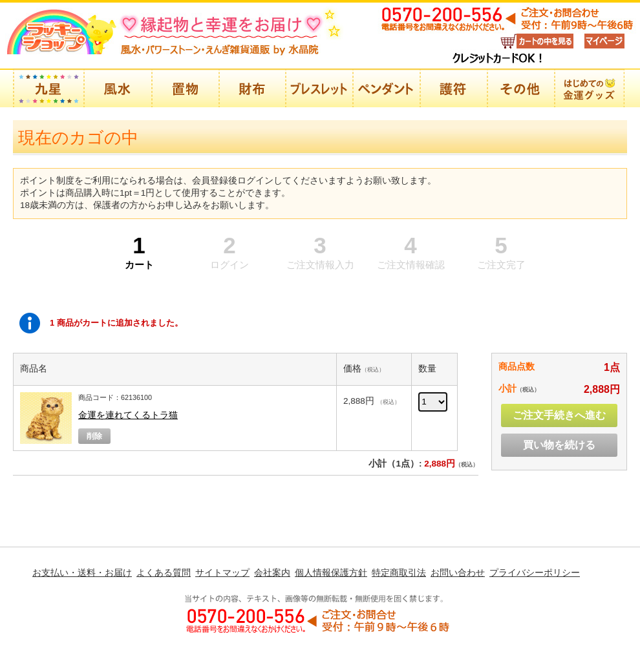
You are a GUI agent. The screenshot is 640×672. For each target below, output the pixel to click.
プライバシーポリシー (535, 572)
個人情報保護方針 (331, 572)
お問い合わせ (458, 572)
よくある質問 (164, 572)
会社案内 (272, 572)
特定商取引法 (399, 572)
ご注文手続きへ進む (559, 415)
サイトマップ (222, 572)
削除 (94, 436)
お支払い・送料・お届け (82, 572)
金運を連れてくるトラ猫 (128, 415)
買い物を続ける (559, 445)
